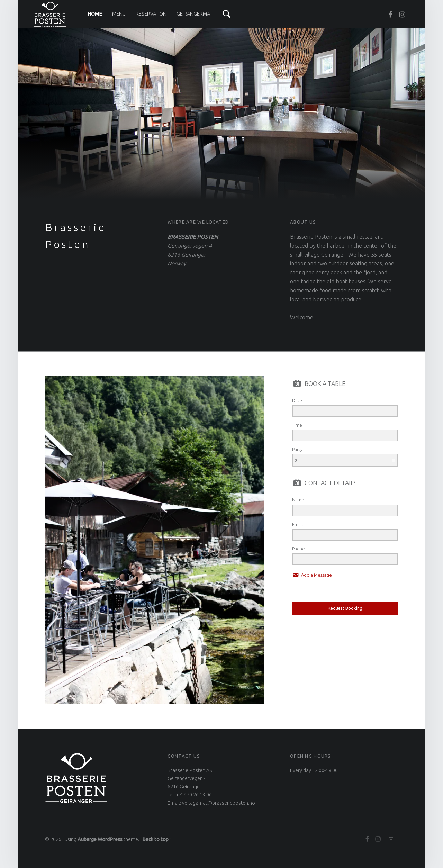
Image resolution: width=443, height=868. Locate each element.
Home (95, 14)
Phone (299, 549)
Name (298, 500)
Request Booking (345, 608)
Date (297, 400)
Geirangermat (194, 14)
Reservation (151, 14)
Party (297, 449)
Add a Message (316, 575)
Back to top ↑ (157, 839)
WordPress (110, 839)
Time (297, 425)
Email (297, 524)
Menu (119, 14)
